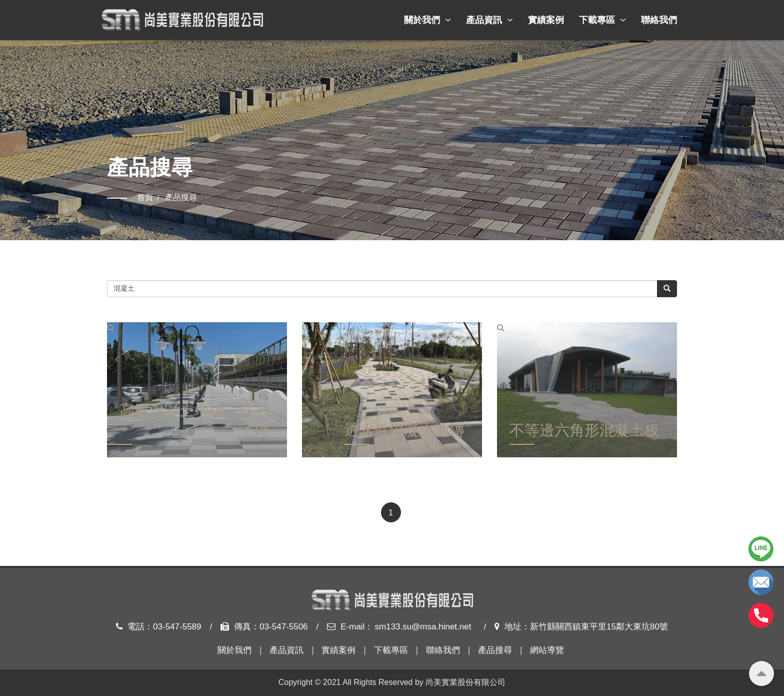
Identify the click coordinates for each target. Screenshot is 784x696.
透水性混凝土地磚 (404, 432)
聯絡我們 (659, 20)
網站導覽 (547, 650)
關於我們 (427, 20)
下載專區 (602, 20)
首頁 (145, 197)
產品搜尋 (495, 650)
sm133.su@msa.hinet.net (423, 627)
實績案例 (546, 20)
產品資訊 (489, 20)
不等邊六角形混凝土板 (584, 432)
